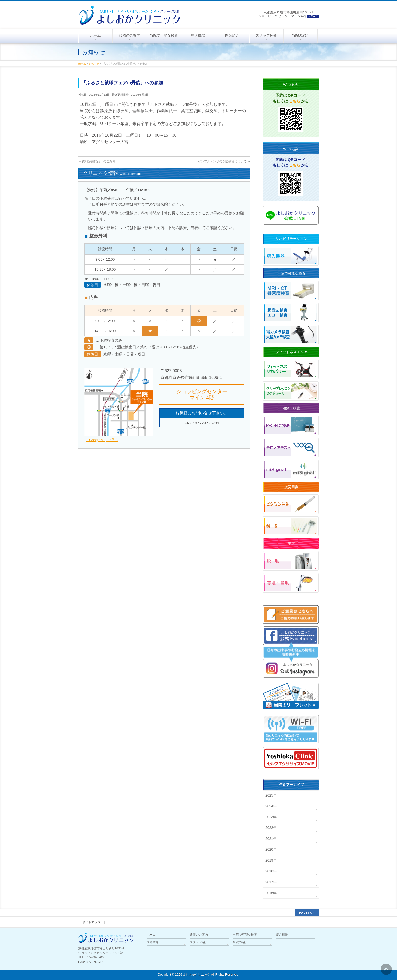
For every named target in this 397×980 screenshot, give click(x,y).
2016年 (271, 893)
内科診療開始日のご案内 (97, 161)
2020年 (271, 849)
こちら (295, 101)
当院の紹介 (240, 942)
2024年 (271, 806)
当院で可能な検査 (245, 935)
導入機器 (282, 935)
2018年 (271, 871)
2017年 (271, 882)
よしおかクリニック (196, 975)
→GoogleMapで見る (102, 440)
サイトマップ (91, 922)
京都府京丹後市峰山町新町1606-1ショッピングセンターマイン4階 (288, 14)
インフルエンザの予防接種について (224, 161)
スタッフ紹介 (199, 942)
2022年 (271, 828)
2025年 (271, 795)
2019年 (271, 860)
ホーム (151, 935)
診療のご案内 (199, 935)
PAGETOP (307, 913)
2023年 (271, 817)
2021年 (271, 839)
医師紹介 (153, 942)
